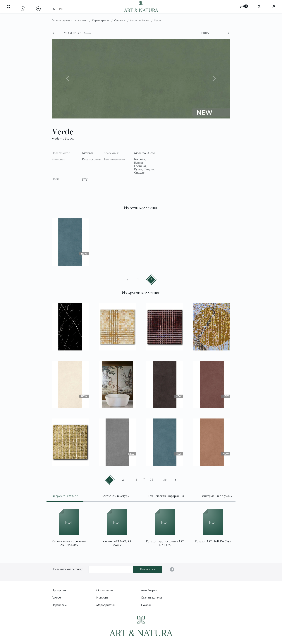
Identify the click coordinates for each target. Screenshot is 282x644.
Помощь (147, 605)
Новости (102, 597)
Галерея (57, 597)
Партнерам (59, 605)
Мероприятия (105, 605)
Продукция (59, 590)
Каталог (83, 21)
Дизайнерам (149, 590)
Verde (157, 21)
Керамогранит (101, 21)
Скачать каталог (152, 597)
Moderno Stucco (140, 21)
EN (54, 8)
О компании (105, 590)
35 (152, 480)
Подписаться (148, 570)
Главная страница (62, 21)
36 (165, 480)
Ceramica (120, 21)
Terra (205, 33)
